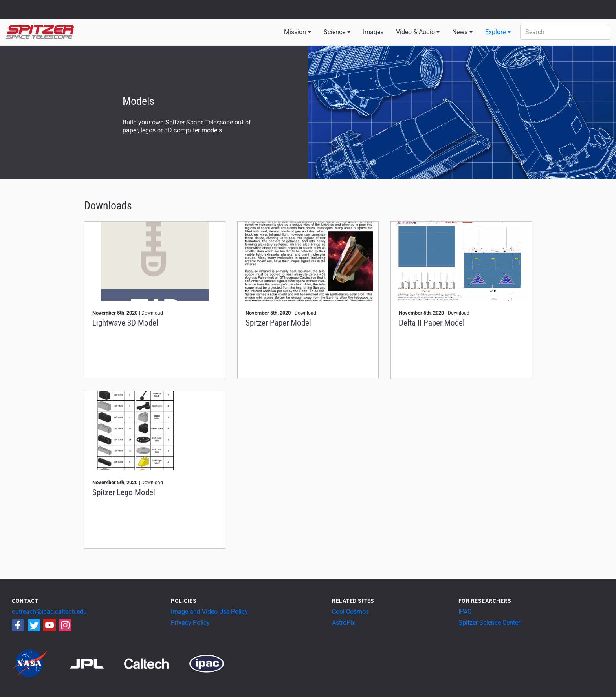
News (460, 32)
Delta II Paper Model (432, 323)
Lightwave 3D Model (125, 323)
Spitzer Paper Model (278, 323)
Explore (495, 32)
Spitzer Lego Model (124, 492)
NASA (15, 9)
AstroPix (344, 623)
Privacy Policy (190, 623)
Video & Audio (415, 32)
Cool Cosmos (350, 612)
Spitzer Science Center (489, 623)
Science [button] (335, 32)
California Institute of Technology (52, 13)
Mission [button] (295, 32)
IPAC (465, 612)
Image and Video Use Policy (209, 612)
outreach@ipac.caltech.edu (49, 612)
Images (373, 32)
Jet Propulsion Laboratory (52, 6)
